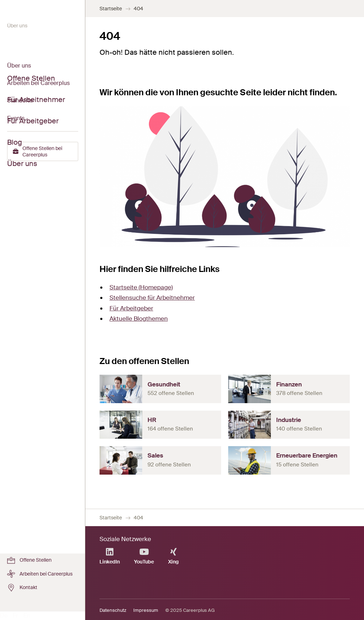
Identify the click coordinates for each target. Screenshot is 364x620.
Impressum (146, 610)
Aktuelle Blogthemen (139, 319)
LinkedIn (110, 556)
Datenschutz (113, 610)
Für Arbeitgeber (131, 308)
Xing (173, 556)
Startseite (111, 9)
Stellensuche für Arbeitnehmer (152, 298)
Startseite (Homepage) (141, 287)
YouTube (144, 556)
